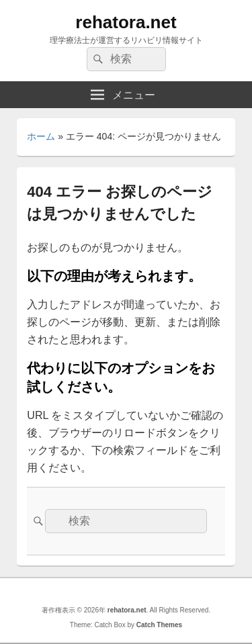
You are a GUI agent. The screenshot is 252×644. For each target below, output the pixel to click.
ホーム (41, 136)
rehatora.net (126, 22)
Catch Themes (159, 625)
